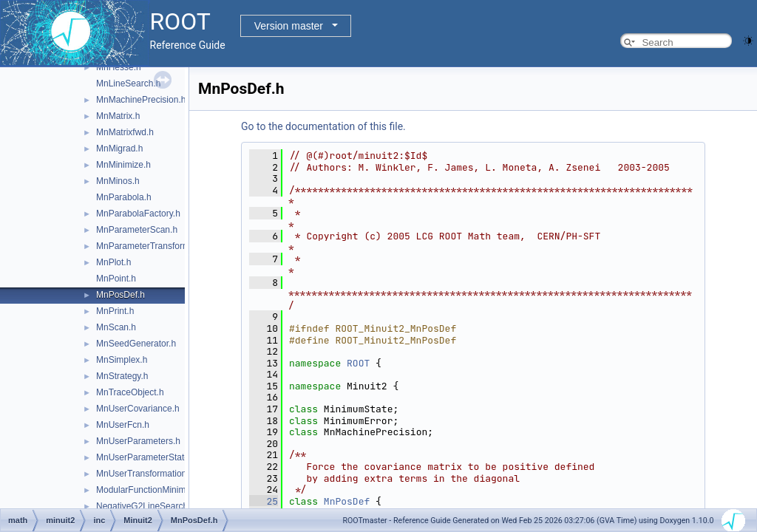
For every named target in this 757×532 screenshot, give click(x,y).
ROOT (358, 363)
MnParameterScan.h (137, 230)
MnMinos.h (118, 181)
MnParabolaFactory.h (138, 214)
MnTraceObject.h (130, 392)
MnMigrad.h (119, 149)
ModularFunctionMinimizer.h (152, 490)
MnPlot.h (113, 262)
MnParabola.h (124, 197)
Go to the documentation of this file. (323, 126)
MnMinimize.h (123, 165)
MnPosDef (347, 501)
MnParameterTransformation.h (156, 246)
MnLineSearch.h (128, 83)
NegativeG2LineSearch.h (146, 506)
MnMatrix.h (118, 116)
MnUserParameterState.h (146, 457)
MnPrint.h (115, 311)
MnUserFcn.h (123, 425)
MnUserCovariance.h (138, 409)
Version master (289, 26)
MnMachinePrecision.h (141, 100)
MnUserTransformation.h (145, 474)
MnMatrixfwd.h (125, 132)
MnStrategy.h (122, 376)
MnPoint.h (116, 279)
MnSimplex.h (122, 360)
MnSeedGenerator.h (136, 344)
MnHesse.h (119, 67)
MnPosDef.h (120, 295)
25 (264, 501)
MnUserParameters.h (138, 441)
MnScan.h (116, 327)
